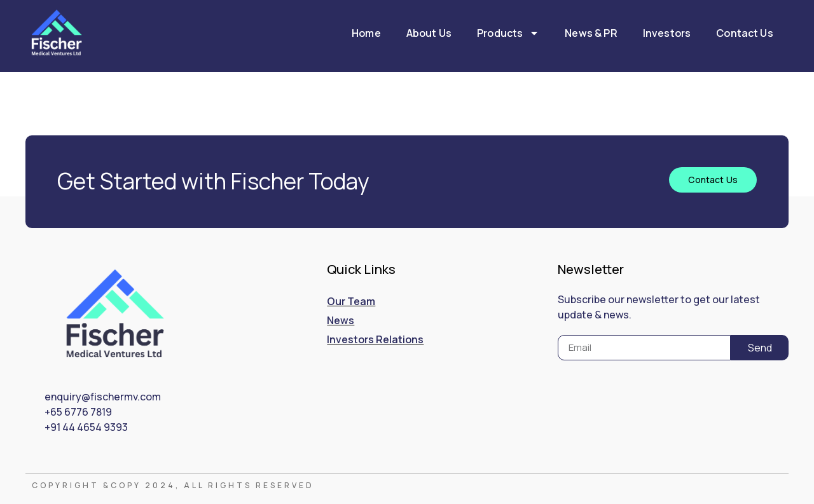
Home (366, 33)
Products (508, 33)
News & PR (591, 33)
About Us (429, 33)
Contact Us (745, 33)
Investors (667, 33)
